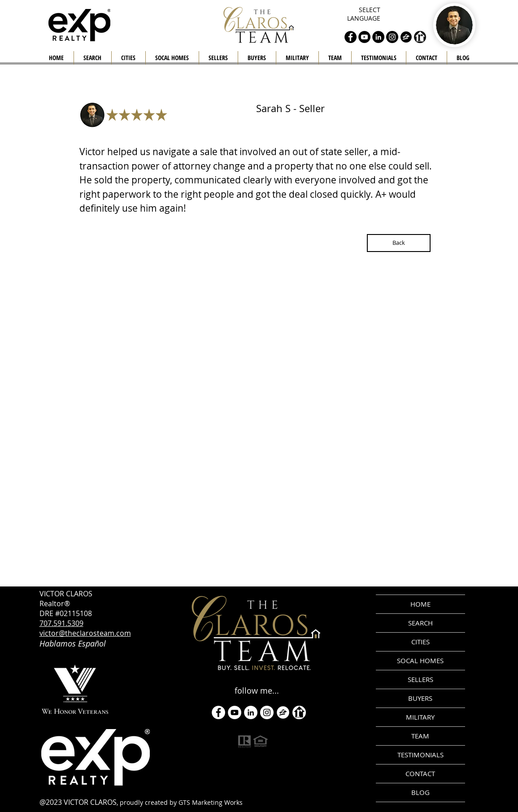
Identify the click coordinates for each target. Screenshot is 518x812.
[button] (218, 58)
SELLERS (420, 679)
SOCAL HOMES (420, 660)
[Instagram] (267, 712)
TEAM (420, 736)
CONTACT (420, 773)
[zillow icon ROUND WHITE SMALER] (283, 712)
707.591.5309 (61, 623)
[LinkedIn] (251, 712)
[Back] (399, 243)
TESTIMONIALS (420, 755)
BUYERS (420, 698)
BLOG (420, 792)
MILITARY (420, 717)
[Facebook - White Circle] (218, 712)
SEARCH (420, 623)
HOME (420, 604)
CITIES (420, 642)
